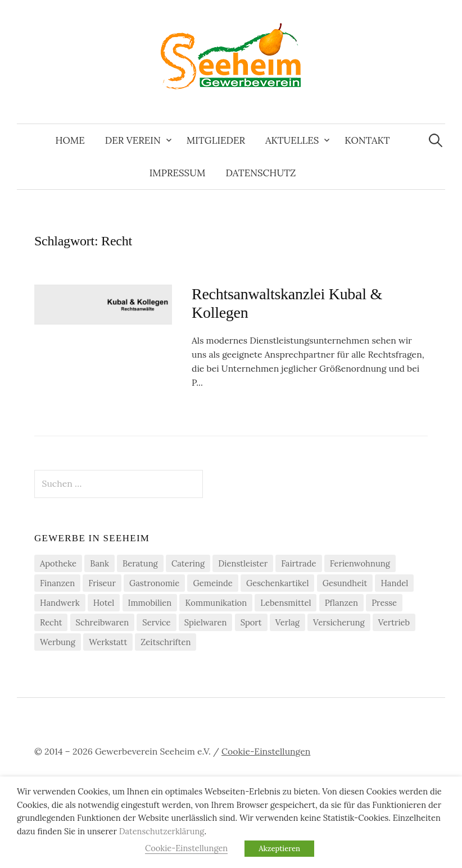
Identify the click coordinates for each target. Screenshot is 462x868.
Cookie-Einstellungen (266, 751)
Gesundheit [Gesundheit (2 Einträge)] (345, 583)
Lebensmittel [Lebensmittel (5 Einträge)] (286, 603)
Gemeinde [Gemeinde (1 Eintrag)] (212, 583)
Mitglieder (216, 140)
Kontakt (367, 140)
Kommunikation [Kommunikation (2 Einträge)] (216, 603)
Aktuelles (292, 140)
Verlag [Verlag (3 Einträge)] (287, 622)
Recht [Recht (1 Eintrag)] (51, 622)
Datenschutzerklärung (162, 831)
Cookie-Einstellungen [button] (186, 848)
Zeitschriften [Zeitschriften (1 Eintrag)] (166, 642)
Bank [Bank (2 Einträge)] (99, 563)
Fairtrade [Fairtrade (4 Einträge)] (298, 563)
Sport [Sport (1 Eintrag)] (251, 622)
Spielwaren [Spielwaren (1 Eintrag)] (206, 622)
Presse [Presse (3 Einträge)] (384, 603)
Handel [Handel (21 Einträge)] (394, 583)
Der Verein (133, 140)
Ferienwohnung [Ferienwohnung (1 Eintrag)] (360, 563)
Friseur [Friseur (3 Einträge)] (102, 583)
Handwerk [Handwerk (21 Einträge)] (60, 603)
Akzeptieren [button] (279, 849)
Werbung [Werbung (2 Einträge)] (58, 642)
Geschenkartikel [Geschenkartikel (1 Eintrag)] (278, 583)
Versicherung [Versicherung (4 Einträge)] (339, 622)
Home (70, 140)
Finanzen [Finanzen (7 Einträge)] (57, 583)
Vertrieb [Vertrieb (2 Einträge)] (394, 622)
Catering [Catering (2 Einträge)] (188, 563)
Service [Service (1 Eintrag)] (156, 622)
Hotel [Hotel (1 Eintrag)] (104, 603)
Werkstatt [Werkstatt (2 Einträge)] (108, 642)
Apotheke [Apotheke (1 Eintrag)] (58, 563)
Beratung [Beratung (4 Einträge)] (140, 563)
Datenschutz (261, 173)
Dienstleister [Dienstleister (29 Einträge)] (243, 563)
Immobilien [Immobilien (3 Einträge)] (150, 603)
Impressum (178, 173)
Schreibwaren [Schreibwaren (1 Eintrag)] (103, 622)
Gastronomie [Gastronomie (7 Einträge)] (154, 583)
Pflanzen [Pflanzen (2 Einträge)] (341, 603)
